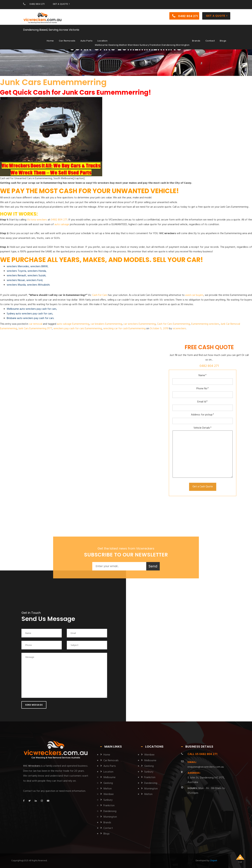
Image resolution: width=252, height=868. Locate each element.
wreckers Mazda (16, 285)
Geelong (108, 783)
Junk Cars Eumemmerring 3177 (35, 329)
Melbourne (109, 777)
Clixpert (213, 861)
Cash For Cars (100, 295)
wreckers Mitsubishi (38, 285)
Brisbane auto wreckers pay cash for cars (30, 318)
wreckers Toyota (16, 271)
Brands (196, 41)
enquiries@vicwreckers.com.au (206, 765)
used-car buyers (194, 295)
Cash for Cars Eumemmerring (173, 324)
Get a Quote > (217, 16)
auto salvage (62, 225)
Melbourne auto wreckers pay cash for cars (32, 309)
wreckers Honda (37, 271)
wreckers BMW (39, 267)
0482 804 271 (37, 4)
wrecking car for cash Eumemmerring (124, 329)
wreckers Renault (16, 276)
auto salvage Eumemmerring (73, 324)
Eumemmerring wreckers (205, 324)
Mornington (110, 817)
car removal (36, 324)
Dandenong (110, 811)
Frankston (109, 806)
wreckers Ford (34, 280)
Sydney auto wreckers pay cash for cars (30, 314)
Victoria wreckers (37, 220)
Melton (108, 789)
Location (102, 41)
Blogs (223, 41)
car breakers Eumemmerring (106, 324)
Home (50, 41)
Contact (210, 41)
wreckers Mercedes (18, 267)
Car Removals (67, 41)
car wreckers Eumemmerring (140, 324)
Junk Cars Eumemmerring (53, 82)
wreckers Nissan (16, 280)
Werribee (109, 794)
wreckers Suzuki (37, 276)
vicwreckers (179, 329)
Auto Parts (86, 41)
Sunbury (108, 800)
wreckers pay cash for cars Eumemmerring (78, 329)
